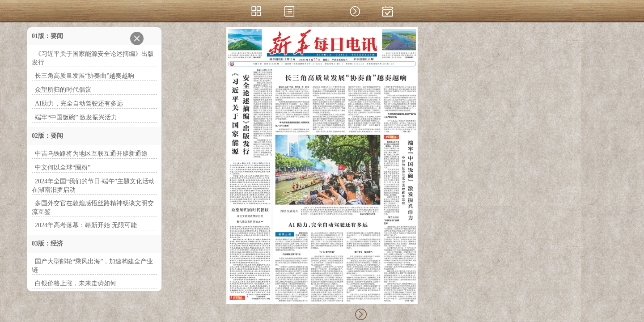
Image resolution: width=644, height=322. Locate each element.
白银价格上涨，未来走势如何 (76, 283)
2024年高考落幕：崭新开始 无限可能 (86, 225)
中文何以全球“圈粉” (63, 167)
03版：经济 (47, 244)
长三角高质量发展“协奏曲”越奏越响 (85, 76)
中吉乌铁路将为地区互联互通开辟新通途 (91, 154)
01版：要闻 (47, 36)
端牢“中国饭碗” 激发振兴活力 (76, 117)
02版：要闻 (47, 136)
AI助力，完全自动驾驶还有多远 (79, 104)
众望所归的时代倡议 (63, 90)
